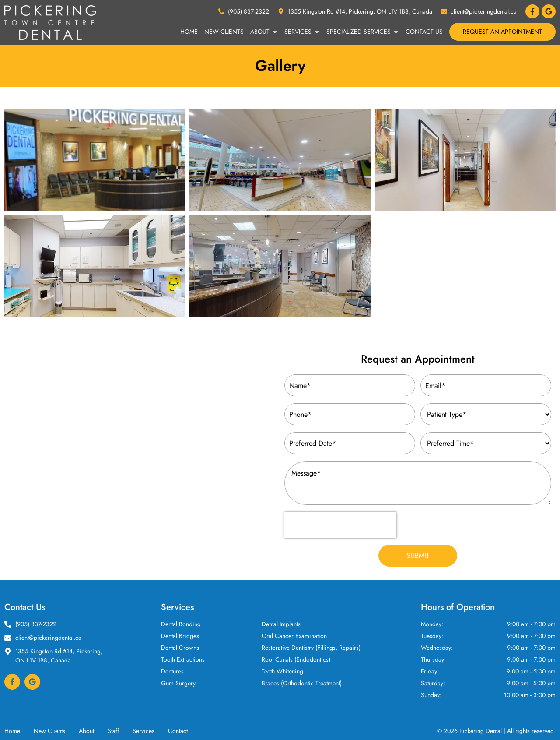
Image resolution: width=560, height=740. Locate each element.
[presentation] (340, 525)
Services (302, 32)
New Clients (224, 32)
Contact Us (424, 32)
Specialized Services (363, 32)
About (264, 32)
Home (189, 32)
